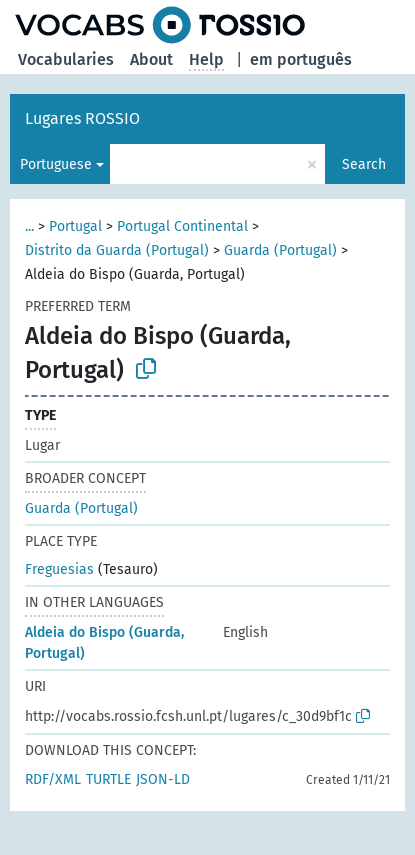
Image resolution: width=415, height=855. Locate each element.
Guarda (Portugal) (280, 250)
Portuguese (56, 164)
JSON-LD (163, 779)
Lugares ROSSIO (82, 118)
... (29, 226)
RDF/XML (53, 779)
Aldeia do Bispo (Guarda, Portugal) (104, 643)
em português (301, 59)
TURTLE (108, 779)
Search (364, 164)
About (151, 59)
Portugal (75, 226)
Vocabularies (66, 59)
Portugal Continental (182, 226)
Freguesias (59, 569)
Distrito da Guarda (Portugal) (117, 250)
